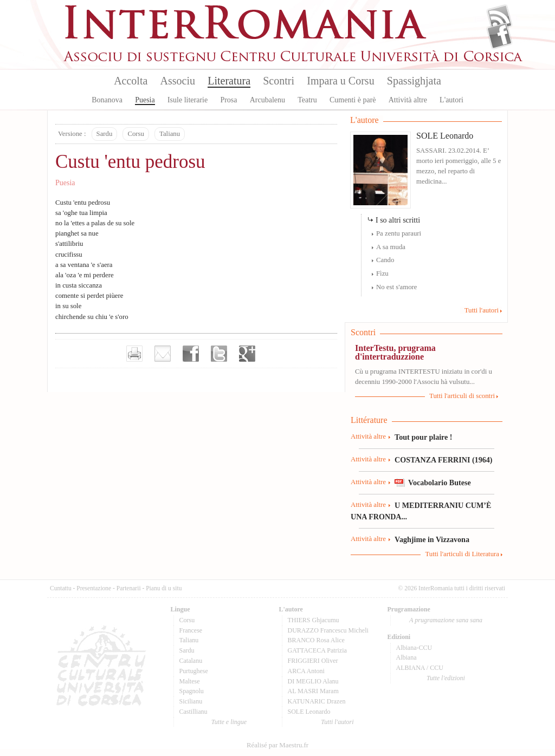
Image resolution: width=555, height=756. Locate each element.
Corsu (136, 134)
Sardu (105, 134)
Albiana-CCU (414, 648)
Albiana (406, 657)
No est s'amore (397, 287)
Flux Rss (499, 18)
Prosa (228, 100)
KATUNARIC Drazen (317, 701)
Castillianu (193, 712)
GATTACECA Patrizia (317, 650)
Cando (385, 260)
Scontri (279, 81)
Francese (191, 630)
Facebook (499, 36)
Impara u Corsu (340, 81)
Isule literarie (188, 100)
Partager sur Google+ (247, 354)
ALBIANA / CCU (420, 668)
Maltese (190, 681)
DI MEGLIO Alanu (313, 681)
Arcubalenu (267, 100)
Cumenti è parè (353, 100)
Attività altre (408, 100)
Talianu (170, 134)
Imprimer (134, 354)
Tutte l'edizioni (446, 678)
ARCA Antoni (306, 671)
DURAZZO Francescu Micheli (328, 630)
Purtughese (194, 671)
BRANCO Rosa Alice (316, 640)
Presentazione (94, 588)
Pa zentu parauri (399, 233)
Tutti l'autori (482, 310)
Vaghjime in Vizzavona (432, 539)
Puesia (145, 100)
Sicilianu (191, 701)
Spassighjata (414, 81)
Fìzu (382, 273)
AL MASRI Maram (313, 691)
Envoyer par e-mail (163, 354)
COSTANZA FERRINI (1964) (443, 460)
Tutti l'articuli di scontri (462, 396)
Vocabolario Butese (440, 483)
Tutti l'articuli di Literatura (462, 554)
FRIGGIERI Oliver (313, 661)
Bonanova (107, 100)
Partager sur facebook (191, 354)
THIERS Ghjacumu (314, 620)
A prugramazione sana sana (446, 620)
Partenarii (129, 588)
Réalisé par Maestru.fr (277, 745)
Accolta (131, 81)
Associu (178, 81)
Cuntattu (61, 588)
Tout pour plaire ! (424, 437)
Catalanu (191, 661)
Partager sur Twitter (219, 354)
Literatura (229, 81)
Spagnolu (192, 691)
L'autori (451, 100)
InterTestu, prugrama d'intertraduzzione (395, 352)
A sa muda (391, 247)
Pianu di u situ (164, 588)
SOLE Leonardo (445, 136)
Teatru (307, 100)
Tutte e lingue (229, 722)
